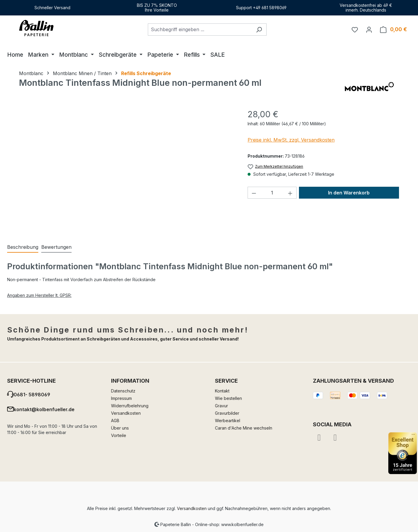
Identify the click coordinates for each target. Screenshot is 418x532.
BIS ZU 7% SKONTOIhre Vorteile (157, 8)
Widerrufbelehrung (130, 406)
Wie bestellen (228, 398)
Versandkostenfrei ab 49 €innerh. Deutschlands (366, 8)
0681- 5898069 (32, 395)
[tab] (23, 247)
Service (226, 381)
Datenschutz (123, 391)
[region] (127, 172)
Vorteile (119, 435)
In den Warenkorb (349, 193)
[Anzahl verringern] (254, 193)
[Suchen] (259, 30)
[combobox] (200, 30)
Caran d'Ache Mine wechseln (244, 428)
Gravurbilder (227, 413)
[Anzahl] (272, 193)
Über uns (120, 428)
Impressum (121, 398)
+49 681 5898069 (270, 8)
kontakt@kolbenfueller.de (44, 409)
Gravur (221, 406)
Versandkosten (126, 413)
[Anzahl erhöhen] (290, 193)
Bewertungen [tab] (56, 247)
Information (130, 381)
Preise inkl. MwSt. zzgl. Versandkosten (291, 140)
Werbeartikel (228, 421)
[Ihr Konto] (369, 29)
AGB (115, 421)
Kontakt (222, 391)
